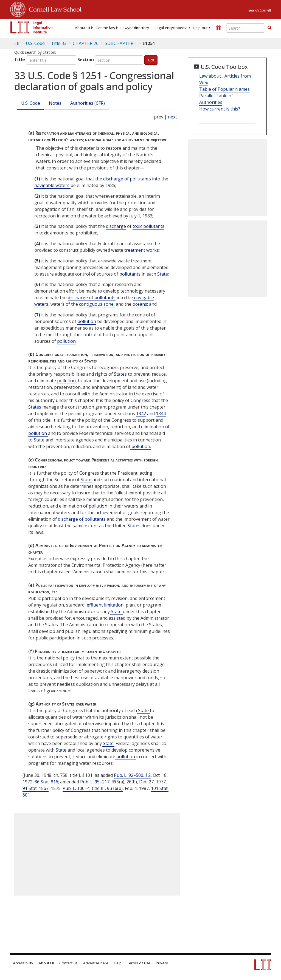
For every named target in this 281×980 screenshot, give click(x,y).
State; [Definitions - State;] (162, 274)
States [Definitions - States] (120, 374)
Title (20, 60)
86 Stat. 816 (46, 782)
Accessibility (23, 963)
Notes (55, 103)
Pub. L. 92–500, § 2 (132, 775)
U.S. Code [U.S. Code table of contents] (35, 43)
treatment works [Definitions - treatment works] (142, 250)
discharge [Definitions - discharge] (116, 226)
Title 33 (59, 43)
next (172, 117)
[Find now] (269, 28)
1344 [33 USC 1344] (161, 413)
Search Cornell (260, 10)
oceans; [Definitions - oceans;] (140, 304)
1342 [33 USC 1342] (141, 413)
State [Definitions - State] (39, 440)
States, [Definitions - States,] (155, 625)
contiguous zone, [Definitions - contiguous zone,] (96, 304)
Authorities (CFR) (88, 103)
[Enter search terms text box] (245, 28)
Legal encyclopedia (171, 28)
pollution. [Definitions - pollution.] (141, 446)
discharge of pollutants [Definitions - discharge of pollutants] (127, 179)
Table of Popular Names (224, 89)
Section (86, 60)
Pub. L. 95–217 (95, 782)
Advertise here (96, 963)
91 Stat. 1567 (36, 788)
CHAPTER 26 (86, 43)
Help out (200, 28)
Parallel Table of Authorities (216, 99)
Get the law (105, 28)
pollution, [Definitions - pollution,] (66, 381)
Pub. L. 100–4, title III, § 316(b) (93, 788)
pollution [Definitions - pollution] (87, 321)
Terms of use (139, 963)
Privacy (162, 963)
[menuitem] (82, 28)
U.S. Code (31, 103)
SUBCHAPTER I (120, 43)
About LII (82, 28)
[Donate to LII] (218, 28)
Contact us (68, 963)
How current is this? (220, 109)
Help (118, 963)
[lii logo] (32, 27)
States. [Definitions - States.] (51, 625)
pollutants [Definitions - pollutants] (130, 274)
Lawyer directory (135, 28)
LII (17, 43)
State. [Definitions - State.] (108, 743)
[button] (269, 28)
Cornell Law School (54, 9)
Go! (151, 60)
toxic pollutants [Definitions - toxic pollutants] (148, 226)
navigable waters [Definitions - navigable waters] (52, 185)
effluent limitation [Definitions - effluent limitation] (105, 605)
